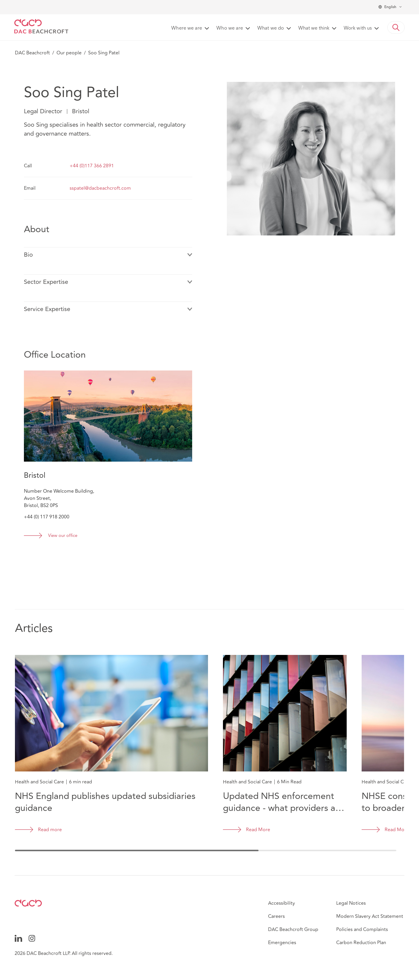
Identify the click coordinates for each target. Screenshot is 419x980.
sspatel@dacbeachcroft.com (100, 188)
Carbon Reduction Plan (361, 943)
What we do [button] (271, 28)
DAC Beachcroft (32, 53)
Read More (258, 830)
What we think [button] (314, 28)
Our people (69, 53)
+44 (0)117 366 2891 (92, 166)
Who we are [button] (230, 28)
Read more (50, 830)
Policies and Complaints (362, 930)
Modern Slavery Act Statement (370, 916)
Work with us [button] (358, 28)
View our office (63, 536)
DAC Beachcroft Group (293, 930)
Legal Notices (351, 903)
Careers (276, 916)
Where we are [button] (187, 28)
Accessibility (282, 903)
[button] (396, 27)
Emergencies (282, 943)
